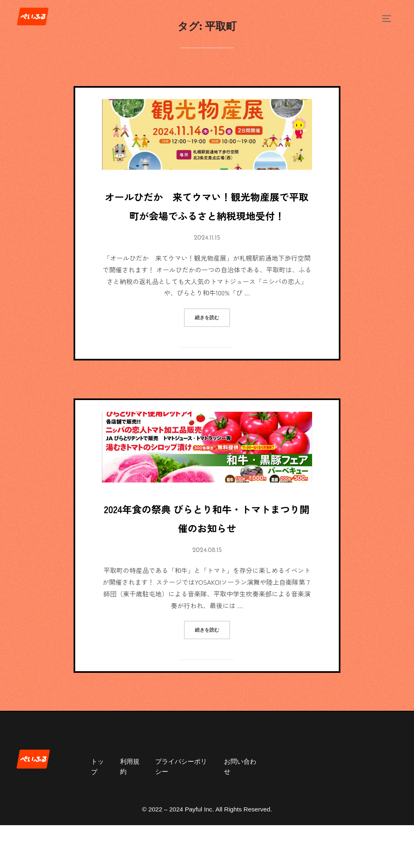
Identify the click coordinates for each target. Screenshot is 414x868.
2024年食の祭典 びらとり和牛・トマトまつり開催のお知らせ (206, 553)
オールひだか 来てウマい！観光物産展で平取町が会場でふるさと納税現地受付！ (207, 219)
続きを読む (212, 344)
